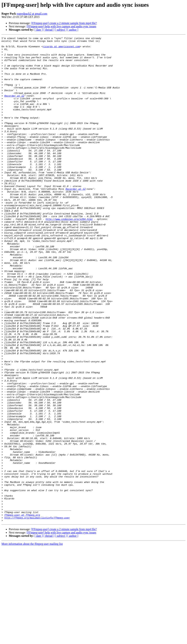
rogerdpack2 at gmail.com (32, 14)
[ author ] (73, 30)
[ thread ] (49, 30)
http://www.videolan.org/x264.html (69, 256)
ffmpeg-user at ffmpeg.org (22, 611)
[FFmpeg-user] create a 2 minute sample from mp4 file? (64, 23)
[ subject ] (61, 30)
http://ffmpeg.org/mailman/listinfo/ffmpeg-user (37, 614)
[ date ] (39, 30)
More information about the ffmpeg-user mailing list (32, 641)
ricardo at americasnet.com (61, 49)
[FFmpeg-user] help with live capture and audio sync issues (61, 26)
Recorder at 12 (14, 108)
